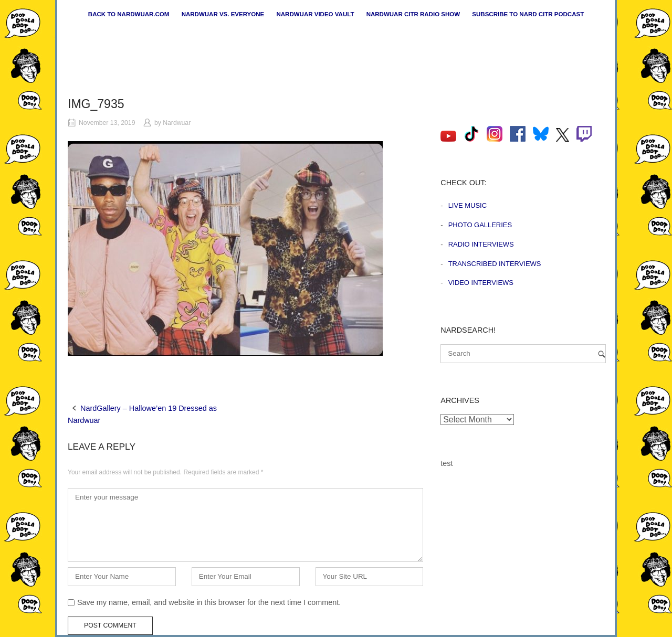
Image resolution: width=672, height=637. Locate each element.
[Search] (602, 354)
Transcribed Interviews (495, 264)
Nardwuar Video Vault (315, 14)
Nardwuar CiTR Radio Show (413, 14)
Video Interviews (481, 283)
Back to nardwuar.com (129, 14)
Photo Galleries (480, 225)
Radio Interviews (481, 244)
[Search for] (523, 354)
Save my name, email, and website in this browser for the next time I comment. (209, 602)
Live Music (468, 205)
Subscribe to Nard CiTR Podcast (528, 14)
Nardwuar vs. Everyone (223, 14)
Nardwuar (177, 123)
